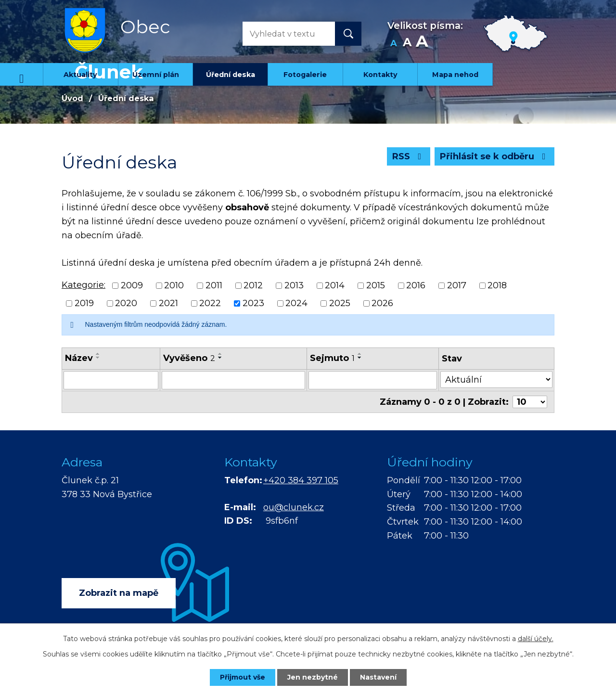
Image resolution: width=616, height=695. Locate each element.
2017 (457, 285)
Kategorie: (83, 285)
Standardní (407, 44)
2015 (376, 285)
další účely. (536, 639)
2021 (168, 303)
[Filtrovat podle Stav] (496, 380)
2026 (382, 303)
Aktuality (80, 75)
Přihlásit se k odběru (495, 156)
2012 (253, 285)
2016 (416, 285)
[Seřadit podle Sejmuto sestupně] (360, 358)
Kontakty (380, 75)
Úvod (22, 74)
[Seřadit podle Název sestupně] (98, 358)
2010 (174, 285)
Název (79, 358)
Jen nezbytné (313, 677)
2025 (340, 303)
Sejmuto (332, 358)
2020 (126, 303)
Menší (393, 44)
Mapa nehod (455, 75)
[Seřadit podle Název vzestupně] (98, 354)
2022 (210, 303)
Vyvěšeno (189, 358)
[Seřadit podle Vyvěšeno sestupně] (220, 358)
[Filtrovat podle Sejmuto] (373, 380)
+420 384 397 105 (301, 480)
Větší (422, 44)
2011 (214, 285)
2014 (335, 285)
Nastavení (378, 677)
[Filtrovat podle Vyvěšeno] (233, 380)
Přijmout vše (243, 677)
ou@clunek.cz (294, 507)
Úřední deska (231, 75)
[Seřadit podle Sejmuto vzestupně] (360, 354)
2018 (497, 285)
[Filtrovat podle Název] (111, 380)
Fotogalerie (305, 75)
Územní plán (156, 75)
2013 (294, 285)
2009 (132, 285)
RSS (409, 156)
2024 (296, 303)
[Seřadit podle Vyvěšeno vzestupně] (220, 354)
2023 (253, 303)
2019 (84, 303)
